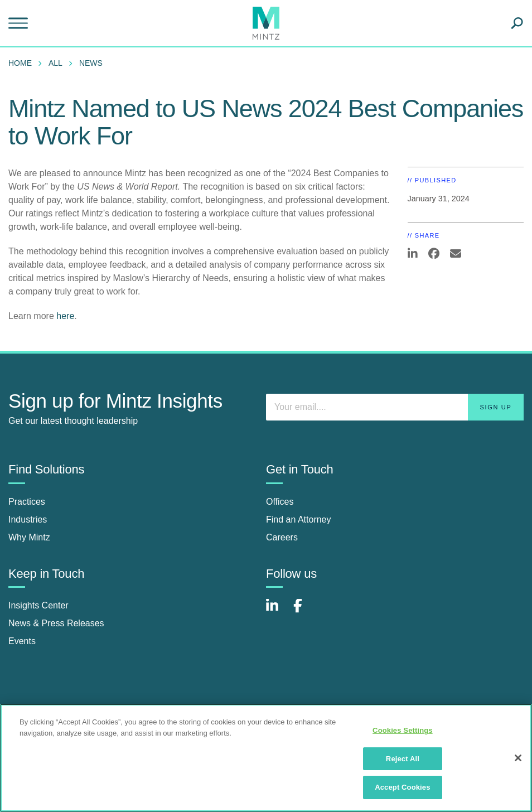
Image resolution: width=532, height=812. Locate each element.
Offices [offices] (280, 502)
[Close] (518, 758)
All (55, 63)
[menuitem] (23, 63)
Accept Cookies (402, 787)
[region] (266, 758)
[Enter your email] (395, 407)
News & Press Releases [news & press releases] (56, 623)
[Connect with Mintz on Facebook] (304, 612)
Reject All (403, 759)
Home (20, 63)
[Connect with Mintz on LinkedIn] (277, 612)
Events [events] (22, 641)
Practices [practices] (27, 502)
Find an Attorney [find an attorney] (299, 519)
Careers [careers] (282, 537)
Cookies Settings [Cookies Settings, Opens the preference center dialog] (403, 730)
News (91, 63)
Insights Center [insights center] (38, 605)
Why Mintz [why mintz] (29, 537)
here (65, 316)
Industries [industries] (28, 519)
